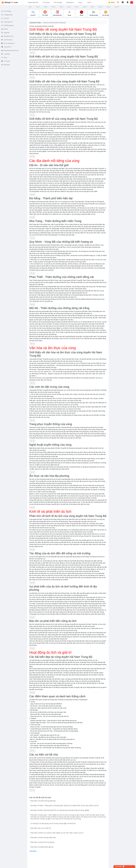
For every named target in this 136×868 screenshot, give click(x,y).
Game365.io (70, 2)
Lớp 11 (109, 7)
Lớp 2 (38, 7)
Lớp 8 (85, 7)
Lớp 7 (77, 7)
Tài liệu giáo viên (7, 22)
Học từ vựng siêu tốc (8, 43)
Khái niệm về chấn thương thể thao (43, 801)
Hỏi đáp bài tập (7, 15)
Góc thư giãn (58, 2)
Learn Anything (7, 40)
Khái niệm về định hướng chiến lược (43, 838)
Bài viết (5, 29)
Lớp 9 (92, 7)
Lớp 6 (69, 7)
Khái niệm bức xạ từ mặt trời (41, 828)
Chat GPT (5, 18)
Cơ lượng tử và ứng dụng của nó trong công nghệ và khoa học (53, 823)
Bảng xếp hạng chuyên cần (10, 50)
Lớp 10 (100, 7)
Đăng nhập (6, 65)
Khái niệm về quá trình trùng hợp (42, 842)
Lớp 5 (61, 7)
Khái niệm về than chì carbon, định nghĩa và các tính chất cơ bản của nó (57, 833)
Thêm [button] (89, 2)
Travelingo (6, 54)
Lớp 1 (30, 7)
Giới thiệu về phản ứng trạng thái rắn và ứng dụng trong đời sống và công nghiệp (60, 810)
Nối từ (4, 57)
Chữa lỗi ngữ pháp (7, 25)
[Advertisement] (122, 36)
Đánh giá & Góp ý (7, 36)
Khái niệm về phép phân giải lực (42, 847)
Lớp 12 (117, 7)
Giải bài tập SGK (33, 2)
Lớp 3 (46, 7)
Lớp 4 (53, 7)
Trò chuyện (46, 2)
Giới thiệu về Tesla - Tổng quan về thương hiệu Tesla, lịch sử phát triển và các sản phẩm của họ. (65, 806)
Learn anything (35, 23)
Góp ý (80, 2)
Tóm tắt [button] (32, 53)
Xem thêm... (33, 851)
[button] (132, 2)
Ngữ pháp (5, 33)
